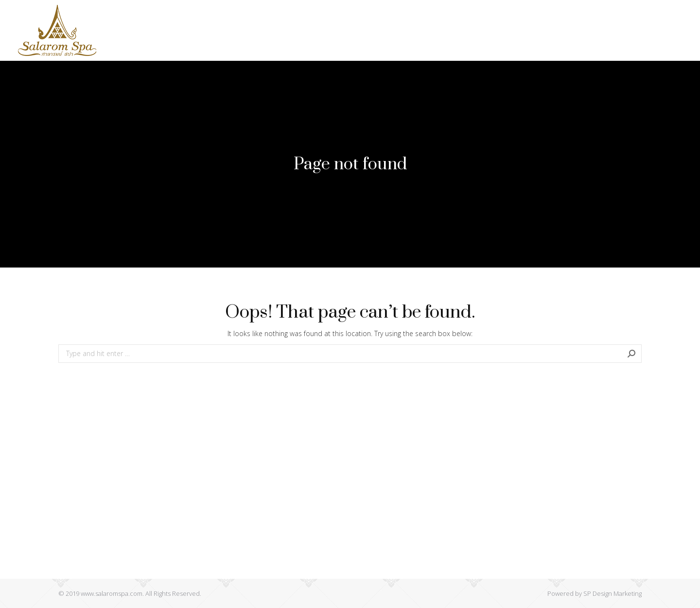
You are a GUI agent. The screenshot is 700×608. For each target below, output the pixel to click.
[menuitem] (170, 30)
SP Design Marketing (612, 593)
